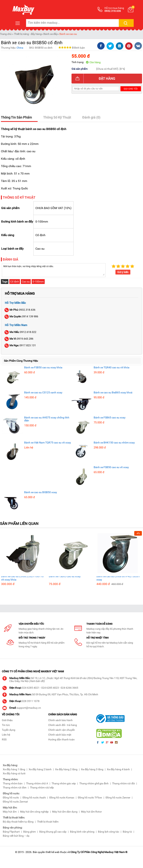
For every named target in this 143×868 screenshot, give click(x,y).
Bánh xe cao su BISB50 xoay (41, 492)
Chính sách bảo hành (60, 720)
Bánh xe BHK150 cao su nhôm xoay (114, 443)
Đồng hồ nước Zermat (15, 802)
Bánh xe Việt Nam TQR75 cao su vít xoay (48, 443)
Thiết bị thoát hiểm (48, 822)
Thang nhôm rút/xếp (42, 788)
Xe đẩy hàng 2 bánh (40, 769)
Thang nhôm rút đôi (123, 783)
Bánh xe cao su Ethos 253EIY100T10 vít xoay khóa (22, 578)
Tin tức (6, 725)
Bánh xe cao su (68, 34)
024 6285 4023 (50, 688)
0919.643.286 (19, 339)
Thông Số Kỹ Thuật (57, 117)
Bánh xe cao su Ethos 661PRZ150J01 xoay (118, 578)
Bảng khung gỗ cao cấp (53, 832)
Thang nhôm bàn (13, 783)
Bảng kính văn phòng (82, 832)
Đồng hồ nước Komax (62, 798)
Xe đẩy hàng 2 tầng (66, 769)
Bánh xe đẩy (50, 34)
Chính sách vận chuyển (62, 730)
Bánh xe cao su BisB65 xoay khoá (113, 392)
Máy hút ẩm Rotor (91, 812)
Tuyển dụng (9, 730)
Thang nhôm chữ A (37, 783)
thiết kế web (53, 852)
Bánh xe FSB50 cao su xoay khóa (43, 367)
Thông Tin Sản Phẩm (16, 117)
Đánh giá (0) (91, 117)
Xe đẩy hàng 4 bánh (118, 769)
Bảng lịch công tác (109, 832)
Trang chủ (6, 34)
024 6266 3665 (69, 688)
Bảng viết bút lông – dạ (16, 836)
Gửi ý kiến (123, 272)
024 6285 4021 (31, 688)
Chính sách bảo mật (60, 735)
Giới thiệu (7, 720)
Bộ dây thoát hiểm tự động (18, 822)
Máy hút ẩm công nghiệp (34, 812)
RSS (4, 739)
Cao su (26, 282)
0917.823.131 (20, 345)
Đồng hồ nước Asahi (34, 798)
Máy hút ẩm (10, 812)
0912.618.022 (21, 332)
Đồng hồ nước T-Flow (90, 798)
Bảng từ (127, 832)
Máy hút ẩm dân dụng (65, 812)
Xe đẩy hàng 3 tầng (92, 769)
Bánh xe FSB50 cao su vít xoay (111, 467)
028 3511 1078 (31, 701)
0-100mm (38, 282)
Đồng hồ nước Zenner (118, 798)
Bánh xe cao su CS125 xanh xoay (43, 392)
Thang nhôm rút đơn (15, 788)
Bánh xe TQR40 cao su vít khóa (112, 367)
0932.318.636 (20, 310)
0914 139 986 (22, 316)
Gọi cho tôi (131, 89)
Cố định (15, 282)
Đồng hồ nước (11, 798)
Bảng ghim (30, 832)
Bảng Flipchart (11, 832)
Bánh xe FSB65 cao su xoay (110, 417)
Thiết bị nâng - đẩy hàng (28, 34)
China (20, 48)
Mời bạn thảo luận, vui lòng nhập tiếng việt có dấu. (54, 270)
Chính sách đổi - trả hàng (63, 725)
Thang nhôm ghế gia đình (94, 783)
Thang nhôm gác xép (64, 783)
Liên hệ (6, 735)
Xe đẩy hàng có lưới (14, 773)
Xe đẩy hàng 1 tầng (14, 769)
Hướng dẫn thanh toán (61, 739)
